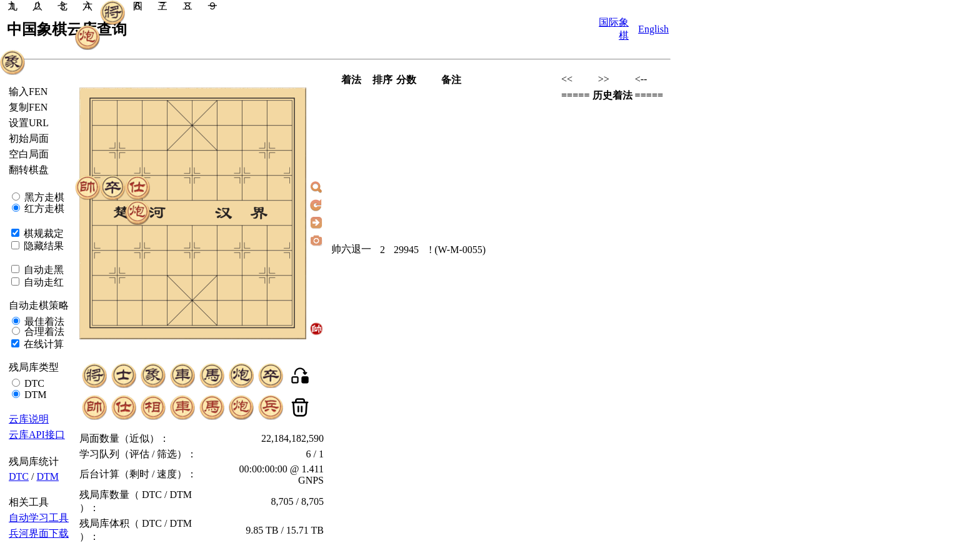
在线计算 (42, 344)
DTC (33, 383)
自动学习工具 (39, 518)
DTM (34, 395)
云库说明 (29, 419)
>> (604, 79)
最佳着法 (43, 321)
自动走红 (42, 282)
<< (567, 79)
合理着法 (43, 331)
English (653, 29)
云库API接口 (37, 435)
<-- (641, 79)
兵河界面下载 (39, 533)
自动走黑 (42, 270)
